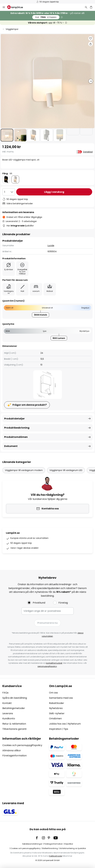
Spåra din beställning (15, 698)
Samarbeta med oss (61, 698)
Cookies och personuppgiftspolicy (22, 745)
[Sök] (86, 7)
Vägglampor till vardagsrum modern (24, 470)
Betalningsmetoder (14, 708)
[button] (7, 135)
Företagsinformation (14, 756)
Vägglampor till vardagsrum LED (66, 470)
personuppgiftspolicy (47, 666)
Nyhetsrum (74, 724)
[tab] (24, 708)
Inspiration (55, 729)
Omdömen (55, 719)
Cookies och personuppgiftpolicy (26, 848)
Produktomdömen (16, 437)
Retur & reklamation (14, 724)
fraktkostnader (56, 856)
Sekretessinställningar (32, 844)
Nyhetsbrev (56, 708)
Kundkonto (9, 719)
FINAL (46, 17)
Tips (66, 729)
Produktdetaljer (14, 419)
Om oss (53, 693)
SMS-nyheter (57, 713)
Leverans (8, 713)
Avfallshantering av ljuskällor (73, 848)
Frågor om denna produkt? (30, 405)
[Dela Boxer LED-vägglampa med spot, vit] (91, 44)
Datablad (88, 152)
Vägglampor (12, 29)
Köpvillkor (69, 844)
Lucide (51, 246)
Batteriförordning (50, 848)
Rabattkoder (57, 703)
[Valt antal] (9, 192)
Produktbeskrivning (17, 428)
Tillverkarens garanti (14, 729)
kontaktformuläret (54, 663)
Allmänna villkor (12, 750)
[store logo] (17, 7)
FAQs (5, 693)
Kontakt (7, 703)
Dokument (11, 446)
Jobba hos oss (57, 724)
